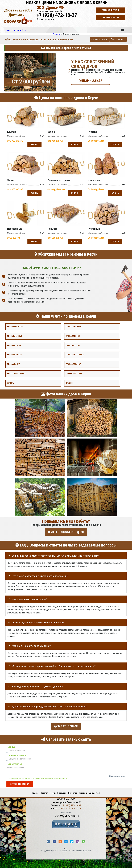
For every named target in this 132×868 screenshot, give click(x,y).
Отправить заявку (20, 782)
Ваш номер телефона (16, 754)
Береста (11, 382)
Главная (35, 791)
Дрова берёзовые (15, 326)
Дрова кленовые (73, 364)
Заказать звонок (99, 39)
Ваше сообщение (14, 762)
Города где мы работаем (90, 791)
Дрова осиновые (73, 326)
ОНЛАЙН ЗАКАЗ (90, 81)
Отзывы (62, 791)
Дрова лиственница (75, 354)
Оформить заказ (111, 18)
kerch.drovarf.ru (16, 30)
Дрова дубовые (73, 335)
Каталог (44, 791)
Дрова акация (13, 364)
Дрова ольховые (15, 335)
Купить (34, 144)
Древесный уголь (74, 373)
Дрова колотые (14, 345)
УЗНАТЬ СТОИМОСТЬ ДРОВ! (66, 531)
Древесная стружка (16, 373)
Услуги (53, 791)
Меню (123, 29)
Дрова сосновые (15, 354)
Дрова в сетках (73, 345)
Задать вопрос (118, 39)
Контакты (73, 791)
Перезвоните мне (111, 10)
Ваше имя (11, 745)
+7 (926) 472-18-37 (57, 15)
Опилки (69, 382)
